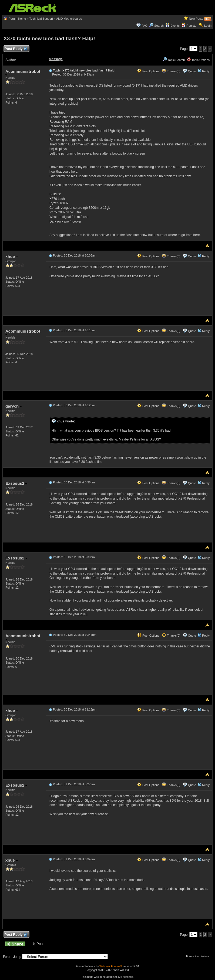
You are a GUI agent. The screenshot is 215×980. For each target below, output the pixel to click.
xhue (12, 256)
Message (56, 59)
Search (159, 26)
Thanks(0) (171, 71)
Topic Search (174, 60)
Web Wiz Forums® (111, 966)
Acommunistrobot (23, 72)
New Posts (196, 19)
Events (172, 26)
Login (208, 26)
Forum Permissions (199, 956)
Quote (192, 71)
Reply (206, 71)
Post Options (148, 71)
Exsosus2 (16, 483)
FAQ (145, 26)
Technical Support (41, 19)
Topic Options (198, 60)
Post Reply (16, 49)
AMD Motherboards (69, 19)
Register (192, 26)
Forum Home (17, 19)
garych (14, 406)
